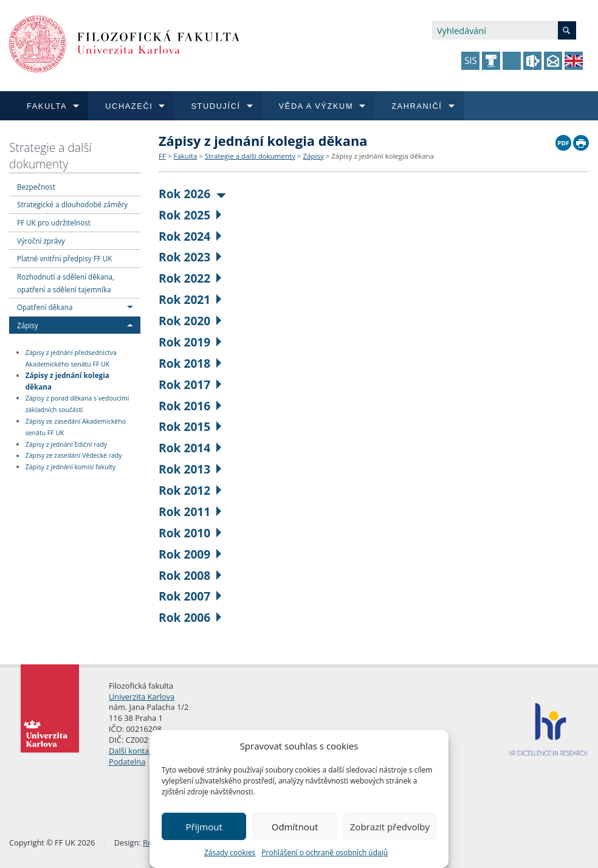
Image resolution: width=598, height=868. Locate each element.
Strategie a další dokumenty (50, 156)
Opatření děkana (45, 307)
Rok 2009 (190, 554)
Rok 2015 (190, 426)
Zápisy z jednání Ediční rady (66, 444)
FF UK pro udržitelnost (54, 222)
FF (162, 156)
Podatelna (127, 762)
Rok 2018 (190, 363)
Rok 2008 (190, 575)
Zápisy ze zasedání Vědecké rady (74, 456)
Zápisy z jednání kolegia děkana (67, 381)
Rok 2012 (190, 490)
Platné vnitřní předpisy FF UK (64, 258)
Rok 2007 (190, 596)
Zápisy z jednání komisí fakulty (70, 467)
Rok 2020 (190, 321)
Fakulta (185, 156)
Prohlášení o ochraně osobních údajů (325, 852)
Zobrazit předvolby (390, 827)
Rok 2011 (190, 511)
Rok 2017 (190, 384)
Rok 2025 (190, 215)
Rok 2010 (190, 533)
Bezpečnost (36, 187)
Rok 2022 (190, 278)
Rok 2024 (190, 236)
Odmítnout (295, 827)
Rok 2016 (190, 406)
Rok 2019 (190, 342)
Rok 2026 (192, 194)
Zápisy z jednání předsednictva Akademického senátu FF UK (71, 358)
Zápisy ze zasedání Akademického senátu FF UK (76, 427)
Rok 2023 (190, 257)
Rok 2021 (190, 299)
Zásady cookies (230, 852)
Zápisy (28, 325)
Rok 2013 (190, 469)
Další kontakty (134, 751)
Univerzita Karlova (142, 697)
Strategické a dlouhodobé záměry (72, 204)
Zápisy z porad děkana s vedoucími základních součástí (77, 404)
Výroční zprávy (41, 241)
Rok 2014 (190, 448)
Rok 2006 (190, 617)
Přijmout (204, 827)
